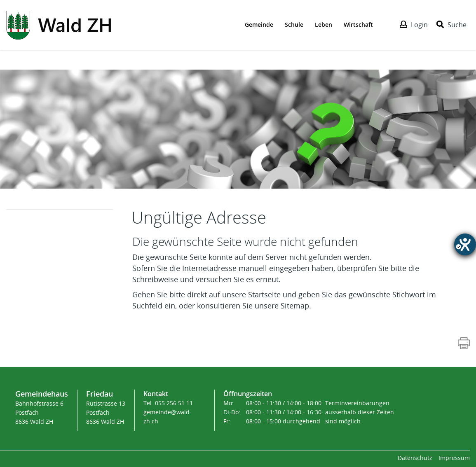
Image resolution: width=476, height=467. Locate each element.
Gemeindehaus (42, 394)
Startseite (264, 295)
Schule (294, 25)
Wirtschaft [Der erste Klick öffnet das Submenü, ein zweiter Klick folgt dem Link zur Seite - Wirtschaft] (358, 25)
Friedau (100, 394)
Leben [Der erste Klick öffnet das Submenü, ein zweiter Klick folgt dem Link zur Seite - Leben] (324, 25)
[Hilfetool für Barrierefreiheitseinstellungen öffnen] (465, 244)
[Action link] (59, 24)
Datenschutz (415, 458)
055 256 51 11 (174, 403)
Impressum (454, 458)
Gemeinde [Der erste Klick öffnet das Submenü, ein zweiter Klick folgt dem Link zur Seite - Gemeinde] (259, 25)
